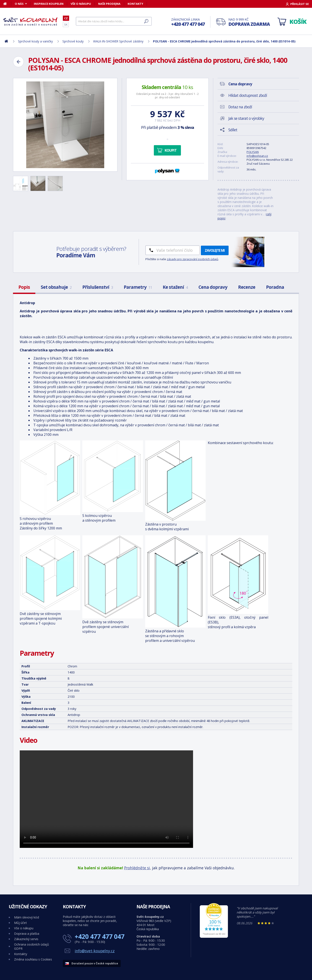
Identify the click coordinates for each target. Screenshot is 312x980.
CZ (66, 18)
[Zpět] (18, 62)
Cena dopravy (213, 287)
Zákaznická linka (188, 22)
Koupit (171, 150)
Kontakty (135, 4)
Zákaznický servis (26, 939)
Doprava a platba (27, 934)
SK (66, 24)
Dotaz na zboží (240, 107)
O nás (19, 4)
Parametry (138, 287)
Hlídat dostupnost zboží (248, 95)
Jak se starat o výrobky (246, 118)
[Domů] (7, 4)
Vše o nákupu (81, 4)
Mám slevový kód (27, 917)
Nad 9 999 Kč (249, 22)
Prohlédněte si (137, 868)
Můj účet (20, 923)
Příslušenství (98, 287)
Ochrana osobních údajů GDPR (32, 946)
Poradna (275, 287)
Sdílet (233, 130)
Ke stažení (175, 287)
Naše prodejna (109, 4)
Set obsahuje (56, 287)
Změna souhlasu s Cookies (33, 959)
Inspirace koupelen (49, 4)
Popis (24, 287)
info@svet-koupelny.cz (95, 951)
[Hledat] (114, 21)
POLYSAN (253, 152)
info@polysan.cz (257, 156)
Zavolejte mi (215, 250)
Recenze (247, 287)
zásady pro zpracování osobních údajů (193, 259)
